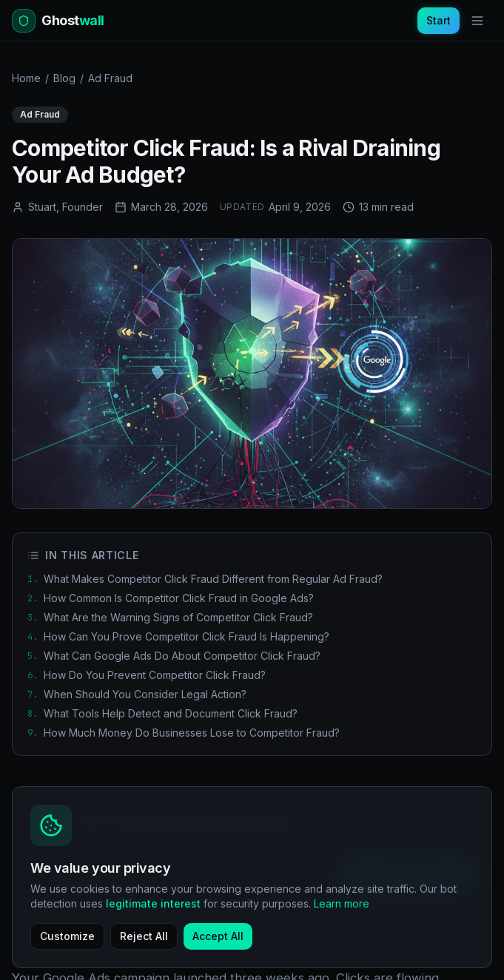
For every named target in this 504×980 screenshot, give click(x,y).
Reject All (144, 936)
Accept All (218, 936)
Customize (67, 936)
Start (439, 20)
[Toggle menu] (477, 21)
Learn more (342, 903)
